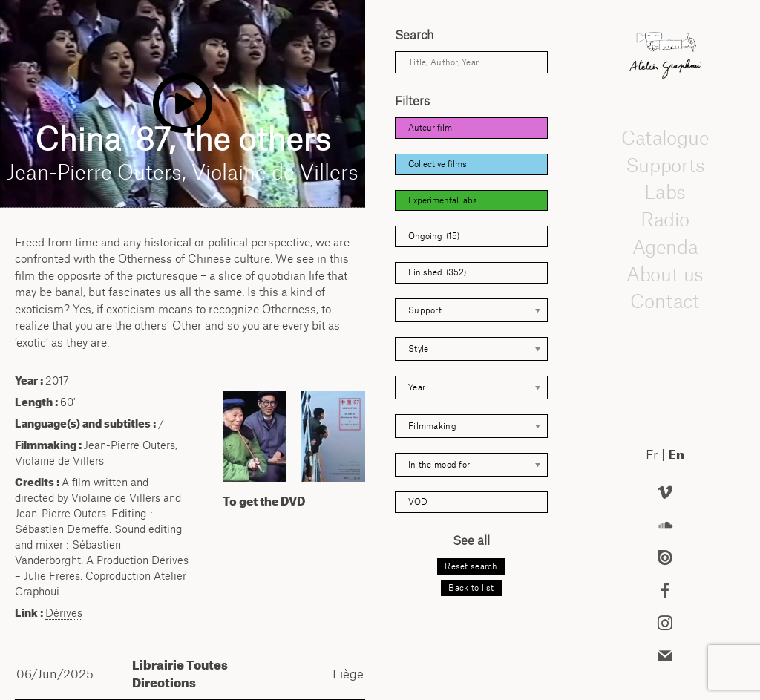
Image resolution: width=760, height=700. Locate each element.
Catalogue (665, 137)
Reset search (471, 566)
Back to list (471, 588)
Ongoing (434, 236)
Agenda (665, 246)
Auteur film (430, 128)
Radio (665, 219)
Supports (665, 165)
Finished (437, 273)
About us (665, 274)
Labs (665, 192)
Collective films (438, 164)
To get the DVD (264, 501)
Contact (665, 301)
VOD (418, 502)
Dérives (64, 613)
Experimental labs (443, 200)
